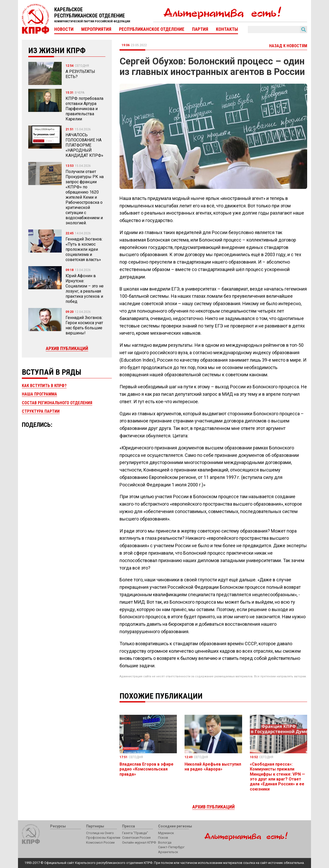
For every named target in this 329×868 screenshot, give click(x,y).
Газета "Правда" (135, 833)
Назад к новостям (288, 46)
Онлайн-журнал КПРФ (139, 842)
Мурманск (166, 833)
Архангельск (168, 852)
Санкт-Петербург (171, 847)
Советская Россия (136, 838)
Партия (200, 29)
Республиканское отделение (152, 29)
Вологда (165, 842)
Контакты (227, 29)
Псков (163, 838)
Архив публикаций (67, 348)
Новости (64, 29)
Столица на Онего (100, 833)
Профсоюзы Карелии (103, 838)
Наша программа (39, 394)
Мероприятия (96, 29)
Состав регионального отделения (57, 403)
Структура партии (41, 411)
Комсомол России (100, 842)
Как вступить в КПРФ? (44, 386)
